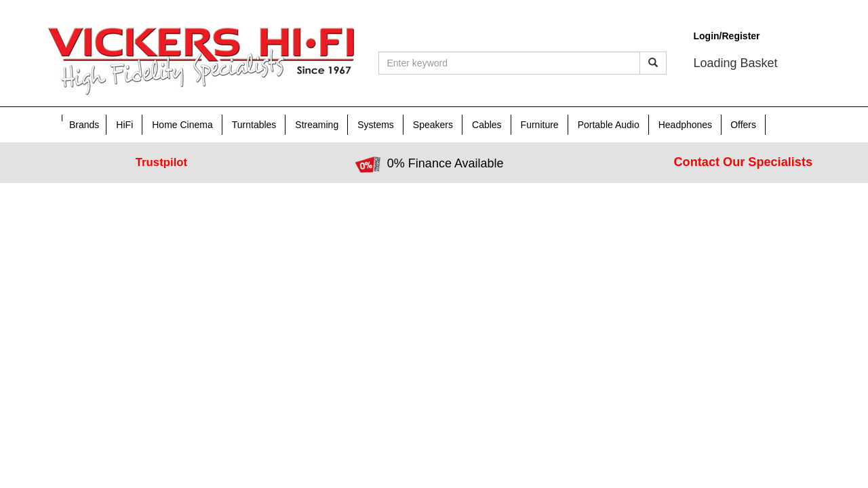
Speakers (433, 125)
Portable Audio (609, 125)
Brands (84, 125)
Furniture (540, 125)
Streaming (317, 125)
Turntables (254, 125)
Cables (487, 125)
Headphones (685, 125)
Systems (376, 125)
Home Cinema (182, 125)
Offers (743, 125)
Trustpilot (161, 162)
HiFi (124, 125)
